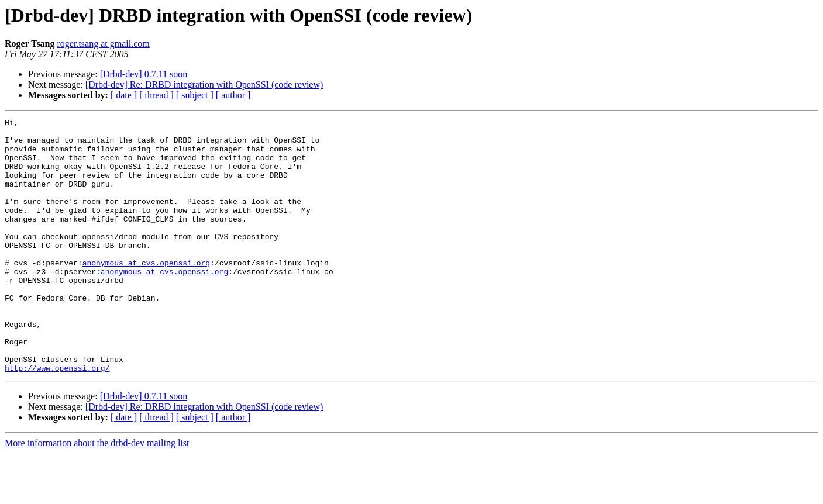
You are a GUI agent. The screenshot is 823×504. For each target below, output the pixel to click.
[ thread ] (156, 95)
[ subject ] (195, 95)
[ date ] (124, 95)
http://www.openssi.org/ (57, 419)
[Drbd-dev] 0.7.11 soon (144, 74)
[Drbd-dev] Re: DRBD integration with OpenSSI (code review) (204, 84)
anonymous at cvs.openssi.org (146, 292)
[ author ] (233, 95)
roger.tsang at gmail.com (104, 44)
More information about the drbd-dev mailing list (97, 494)
